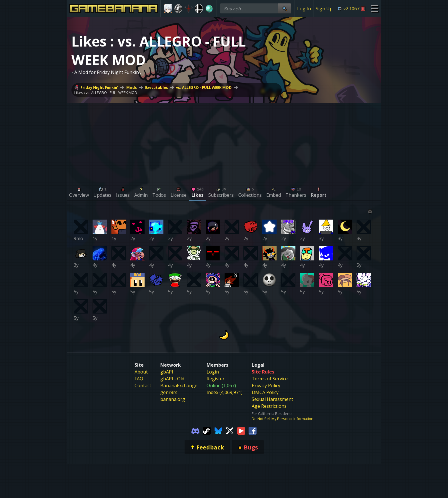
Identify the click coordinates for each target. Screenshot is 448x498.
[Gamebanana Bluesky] (218, 430)
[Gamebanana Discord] (195, 430)
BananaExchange (179, 385)
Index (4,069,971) (225, 392)
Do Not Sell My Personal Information (283, 419)
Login (213, 372)
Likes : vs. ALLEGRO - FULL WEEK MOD (106, 93)
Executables (157, 87)
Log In (304, 9)
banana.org (173, 399)
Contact (143, 385)
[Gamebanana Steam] (207, 430)
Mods (132, 87)
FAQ (139, 379)
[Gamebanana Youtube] (241, 430)
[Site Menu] (374, 8)
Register (216, 379)
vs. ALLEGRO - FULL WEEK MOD (204, 87)
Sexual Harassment (272, 399)
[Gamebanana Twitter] (230, 430)
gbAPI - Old (172, 379)
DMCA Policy (265, 392)
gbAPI (167, 372)
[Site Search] (285, 8)
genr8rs (169, 392)
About (141, 372)
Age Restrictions (269, 406)
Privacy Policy (266, 385)
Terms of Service (270, 379)
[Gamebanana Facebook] (253, 430)
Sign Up (324, 9)
